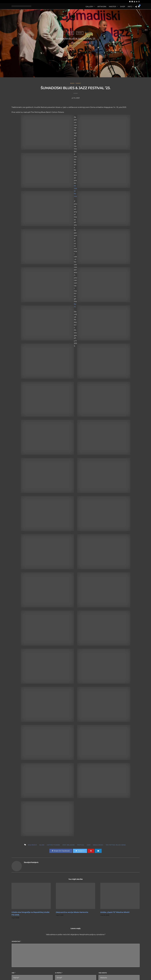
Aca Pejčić (32, 845)
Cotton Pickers (53, 845)
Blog (71, 33)
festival (81, 845)
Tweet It (80, 851)
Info (130, 7)
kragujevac (98, 845)
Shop (123, 7)
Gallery (89, 7)
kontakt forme (75, 191)
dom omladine (69, 845)
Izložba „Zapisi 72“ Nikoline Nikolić (115, 912)
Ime (13, 973)
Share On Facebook (61, 851)
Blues (42, 845)
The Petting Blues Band (116, 845)
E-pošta (59, 973)
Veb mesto (103, 973)
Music (80, 33)
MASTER (112, 7)
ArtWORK (102, 7)
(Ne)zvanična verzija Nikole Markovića (72, 912)
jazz (89, 845)
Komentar (16, 941)
